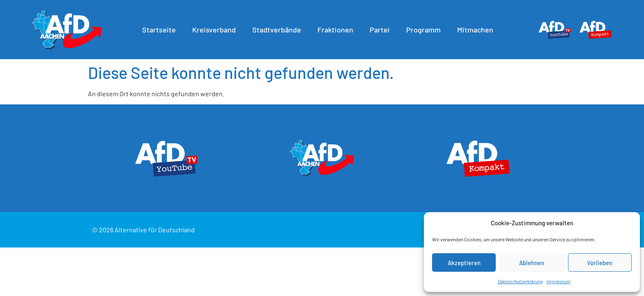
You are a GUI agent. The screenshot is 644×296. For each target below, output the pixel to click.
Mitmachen (477, 30)
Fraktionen (337, 30)
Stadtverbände (279, 30)
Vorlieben (600, 263)
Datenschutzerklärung (520, 281)
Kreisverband (216, 30)
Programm (425, 30)
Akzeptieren (464, 263)
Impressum (559, 281)
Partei (382, 30)
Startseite (161, 30)
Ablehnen (532, 263)
